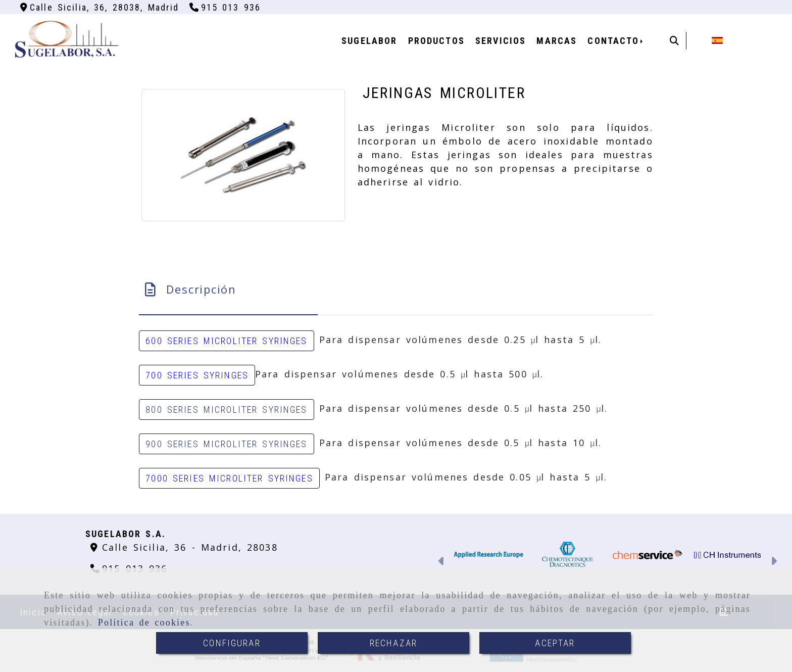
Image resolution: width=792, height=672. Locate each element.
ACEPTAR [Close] (555, 643)
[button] (442, 562)
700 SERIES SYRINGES (197, 375)
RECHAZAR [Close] (393, 643)
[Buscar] (674, 41)
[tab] (228, 289)
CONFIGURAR (232, 643)
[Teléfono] (225, 7)
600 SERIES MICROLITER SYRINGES (226, 341)
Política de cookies (144, 622)
